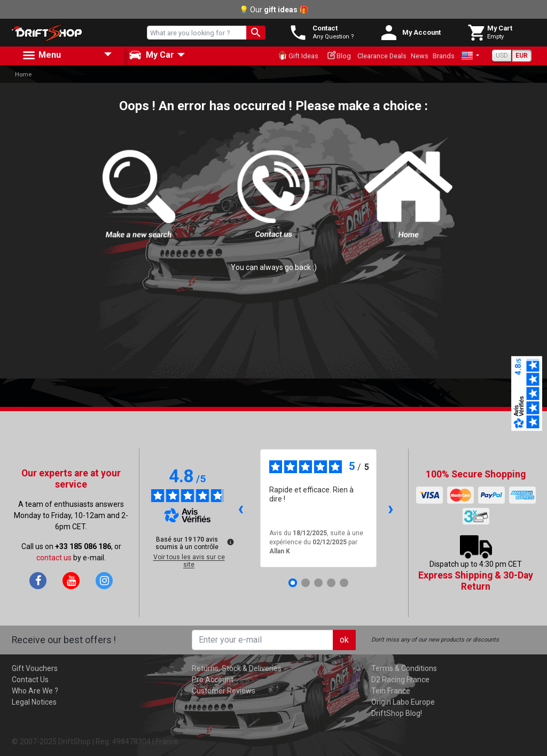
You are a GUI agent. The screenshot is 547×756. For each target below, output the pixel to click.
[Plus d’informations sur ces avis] (230, 541)
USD (502, 56)
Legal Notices (34, 702)
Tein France (391, 691)
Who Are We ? (35, 691)
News (420, 56)
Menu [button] (41, 56)
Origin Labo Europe (403, 702)
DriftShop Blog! (397, 713)
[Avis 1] (293, 583)
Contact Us (30, 680)
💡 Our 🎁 (274, 10)
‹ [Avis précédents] (241, 508)
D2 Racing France (400, 680)
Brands (444, 56)
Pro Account (213, 680)
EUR (522, 56)
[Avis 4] (331, 583)
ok (344, 640)
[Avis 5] (344, 583)
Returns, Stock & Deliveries (237, 668)
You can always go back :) (274, 267)
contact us (54, 558)
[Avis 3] (318, 583)
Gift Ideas (298, 56)
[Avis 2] (306, 583)
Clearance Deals (382, 56)
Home (23, 75)
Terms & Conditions (404, 668)
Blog (339, 55)
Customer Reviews (224, 691)
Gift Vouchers (35, 668)
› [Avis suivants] (391, 508)
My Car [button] (151, 55)
